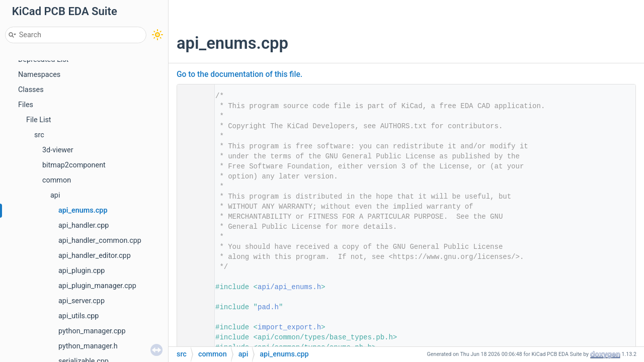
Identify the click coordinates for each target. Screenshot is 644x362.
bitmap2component (74, 165)
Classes (31, 90)
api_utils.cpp (78, 316)
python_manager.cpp (92, 331)
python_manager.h (88, 346)
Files (26, 105)
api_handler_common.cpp (100, 241)
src (39, 135)
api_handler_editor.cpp (95, 256)
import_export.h (289, 327)
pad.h (268, 307)
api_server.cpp (82, 301)
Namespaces (39, 75)
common (57, 180)
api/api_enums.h (289, 287)
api (55, 195)
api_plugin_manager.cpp (97, 286)
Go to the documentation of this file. (239, 74)
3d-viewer (58, 150)
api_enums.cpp (83, 210)
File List (39, 120)
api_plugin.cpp (82, 271)
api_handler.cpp (84, 225)
